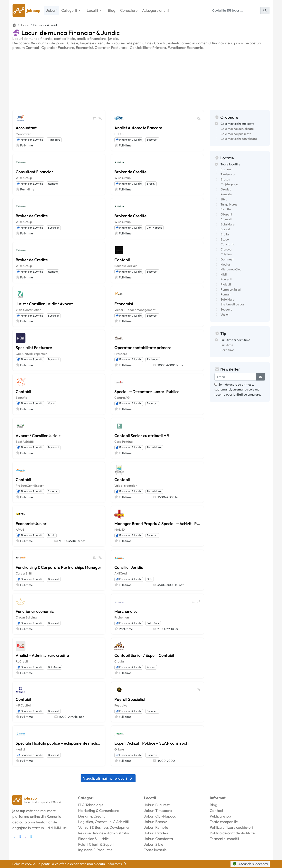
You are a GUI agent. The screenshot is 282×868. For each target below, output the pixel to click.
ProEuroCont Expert (30, 486)
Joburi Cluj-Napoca (160, 816)
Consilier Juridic (129, 567)
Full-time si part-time (235, 340)
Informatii (117, 864)
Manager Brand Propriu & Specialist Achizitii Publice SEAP (157, 523)
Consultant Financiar (34, 172)
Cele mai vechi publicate (237, 124)
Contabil (122, 260)
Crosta (119, 661)
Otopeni (226, 214)
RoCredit (22, 661)
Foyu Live (121, 705)
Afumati (226, 219)
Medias (226, 264)
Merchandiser (127, 611)
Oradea (226, 189)
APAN (20, 530)
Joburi (51, 10)
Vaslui (52, 403)
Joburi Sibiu (154, 844)
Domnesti (227, 259)
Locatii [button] (93, 10)
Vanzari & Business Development (105, 827)
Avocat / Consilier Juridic (38, 435)
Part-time (228, 350)
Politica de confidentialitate (232, 833)
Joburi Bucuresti (157, 805)
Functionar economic (35, 611)
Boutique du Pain (126, 266)
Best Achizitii (25, 442)
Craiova (226, 249)
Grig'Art (120, 749)
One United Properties (31, 354)
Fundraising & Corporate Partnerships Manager (59, 567)
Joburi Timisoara (158, 811)
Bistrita (226, 209)
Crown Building (26, 617)
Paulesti (226, 279)
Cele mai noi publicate (236, 134)
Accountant (26, 128)
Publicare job (220, 816)
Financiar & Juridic (30, 140)
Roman (151, 667)
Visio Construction (28, 310)
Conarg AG (122, 398)
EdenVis (21, 398)
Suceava (53, 491)
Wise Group (24, 178)
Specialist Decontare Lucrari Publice (147, 391)
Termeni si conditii (224, 839)
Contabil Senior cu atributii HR (142, 435)
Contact (216, 811)
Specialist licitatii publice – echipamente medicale (59, 743)
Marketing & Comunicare (99, 811)
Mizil (224, 274)
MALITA (120, 530)
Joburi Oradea (156, 833)
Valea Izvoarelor (126, 486)
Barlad (225, 229)
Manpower (23, 134)
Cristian (226, 254)
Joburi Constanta (158, 839)
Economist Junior (31, 523)
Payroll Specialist (130, 699)
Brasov (151, 184)
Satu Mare (153, 623)
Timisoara (54, 140)
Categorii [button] (69, 10)
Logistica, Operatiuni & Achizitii (103, 822)
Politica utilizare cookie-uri (231, 827)
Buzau (225, 239)
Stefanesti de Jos (232, 304)
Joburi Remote (156, 827)
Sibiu (150, 579)
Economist (124, 304)
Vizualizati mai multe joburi (108, 778)
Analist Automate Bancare (138, 128)
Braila (52, 535)
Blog (112, 10)
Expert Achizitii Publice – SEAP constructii (152, 743)
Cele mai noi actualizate (237, 129)
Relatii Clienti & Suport (96, 844)
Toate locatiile (230, 164)
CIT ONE (120, 134)
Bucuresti (152, 140)
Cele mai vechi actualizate (239, 139)
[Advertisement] (141, 79)
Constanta (228, 244)
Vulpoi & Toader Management (135, 310)
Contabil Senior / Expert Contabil (144, 655)
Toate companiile (224, 822)
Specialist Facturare (34, 347)
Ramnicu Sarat (231, 289)
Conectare (129, 10)
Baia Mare (54, 667)
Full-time (227, 345)
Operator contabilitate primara (143, 347)
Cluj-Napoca (154, 228)
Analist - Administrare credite (42, 655)
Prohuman (122, 617)
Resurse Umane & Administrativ (104, 833)
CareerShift (24, 573)
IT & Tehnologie (91, 805)
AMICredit (122, 573)
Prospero (121, 354)
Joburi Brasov (155, 822)
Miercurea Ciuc (231, 269)
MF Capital (23, 705)
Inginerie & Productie (95, 850)
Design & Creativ (92, 816)
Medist (20, 749)
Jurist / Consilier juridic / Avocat (44, 304)
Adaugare (156, 10)
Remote (53, 184)
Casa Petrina (123, 442)
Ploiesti (226, 284)
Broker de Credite (130, 172)
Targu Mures (154, 447)
